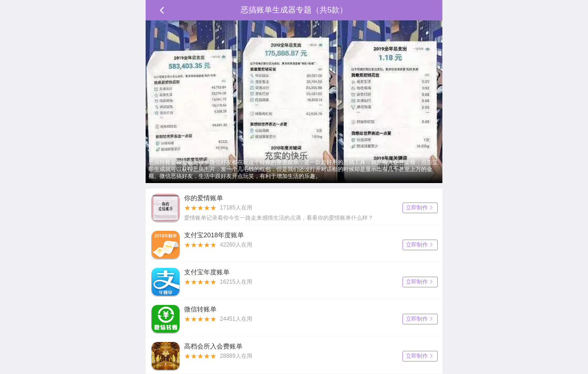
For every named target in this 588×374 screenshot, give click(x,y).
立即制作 (420, 208)
